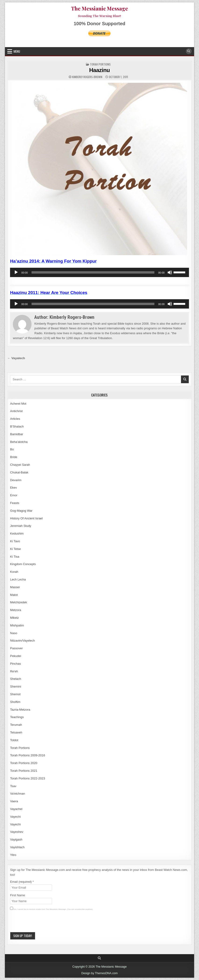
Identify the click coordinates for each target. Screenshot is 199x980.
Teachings (17, 717)
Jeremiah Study (21, 526)
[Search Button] (189, 51)
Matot (14, 595)
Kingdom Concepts (23, 564)
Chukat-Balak (19, 472)
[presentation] (46, 923)
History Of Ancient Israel (26, 518)
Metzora (16, 610)
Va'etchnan (18, 794)
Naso (14, 633)
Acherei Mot (18, 404)
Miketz (14, 618)
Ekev (13, 488)
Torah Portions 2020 (24, 763)
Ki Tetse (15, 549)
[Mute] (170, 272)
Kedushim (17, 533)
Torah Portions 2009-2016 (28, 755)
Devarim (16, 480)
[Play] (16, 272)
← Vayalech (16, 358)
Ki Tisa (15, 557)
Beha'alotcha (19, 442)
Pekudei (16, 656)
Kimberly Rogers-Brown (87, 77)
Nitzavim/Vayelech (22, 641)
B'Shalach (17, 426)
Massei (15, 587)
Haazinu (100, 70)
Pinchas (15, 664)
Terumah (16, 725)
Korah (14, 572)
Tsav (13, 786)
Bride (14, 457)
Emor (14, 495)
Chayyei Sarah (20, 465)
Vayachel (16, 809)
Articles (15, 419)
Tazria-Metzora (20, 710)
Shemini (16, 686)
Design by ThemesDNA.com (99, 973)
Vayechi (15, 817)
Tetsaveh (16, 732)
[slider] (93, 272)
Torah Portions (100, 64)
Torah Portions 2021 (24, 771)
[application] (99, 272)
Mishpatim (17, 625)
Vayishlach (17, 847)
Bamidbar (17, 434)
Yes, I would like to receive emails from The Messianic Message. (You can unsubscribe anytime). (53, 909)
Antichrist (16, 411)
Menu (17, 51)
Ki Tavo (15, 541)
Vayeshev (17, 832)
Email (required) (22, 882)
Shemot (15, 694)
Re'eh (14, 671)
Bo (12, 449)
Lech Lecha (18, 579)
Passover (16, 648)
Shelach (16, 679)
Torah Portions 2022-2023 (28, 778)
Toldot (14, 740)
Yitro (13, 855)
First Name (18, 895)
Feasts (15, 503)
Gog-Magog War (21, 511)
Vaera (14, 801)
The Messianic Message (99, 8)
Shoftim (15, 702)
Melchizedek (18, 602)
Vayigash (16, 839)
